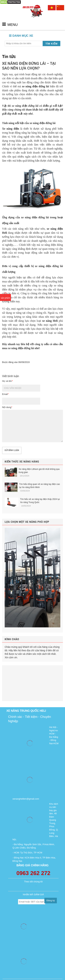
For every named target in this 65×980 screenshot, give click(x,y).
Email (5, 394)
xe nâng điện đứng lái (35, 86)
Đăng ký (51, 900)
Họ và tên (7, 381)
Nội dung (7, 407)
